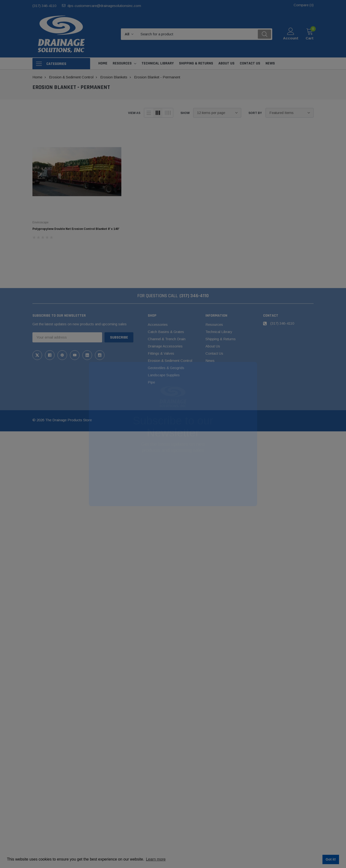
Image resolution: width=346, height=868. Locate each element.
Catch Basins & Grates (166, 332)
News (210, 361)
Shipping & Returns (221, 339)
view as (134, 113)
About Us (213, 346)
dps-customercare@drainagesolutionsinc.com (104, 6)
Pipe (151, 382)
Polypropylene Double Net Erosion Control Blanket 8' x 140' (76, 229)
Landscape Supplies (164, 375)
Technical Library (219, 332)
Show (185, 113)
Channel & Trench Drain (167, 339)
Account (291, 38)
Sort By (255, 113)
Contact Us (214, 353)
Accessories (158, 324)
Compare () (304, 5)
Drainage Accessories (165, 346)
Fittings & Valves (161, 353)
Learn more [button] (156, 859)
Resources (122, 63)
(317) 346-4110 (44, 6)
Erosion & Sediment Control (170, 361)
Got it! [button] (331, 859)
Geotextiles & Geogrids (166, 368)
